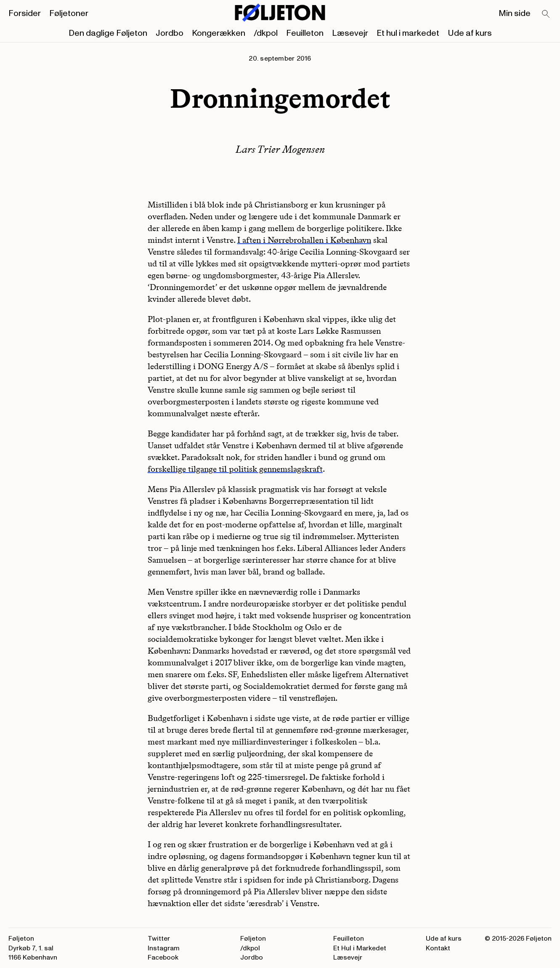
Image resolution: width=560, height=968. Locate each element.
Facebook (163, 957)
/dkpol (266, 33)
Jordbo (170, 33)
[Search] (546, 14)
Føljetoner (69, 13)
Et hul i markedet (408, 33)
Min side (515, 13)
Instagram (164, 948)
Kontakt (438, 948)
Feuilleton (305, 33)
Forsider (25, 13)
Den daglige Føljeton (108, 33)
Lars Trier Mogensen (280, 149)
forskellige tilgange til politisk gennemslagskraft (235, 469)
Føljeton (253, 939)
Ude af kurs (470, 33)
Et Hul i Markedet (360, 948)
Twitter (159, 939)
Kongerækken (219, 33)
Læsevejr (350, 33)
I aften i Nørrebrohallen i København (304, 240)
